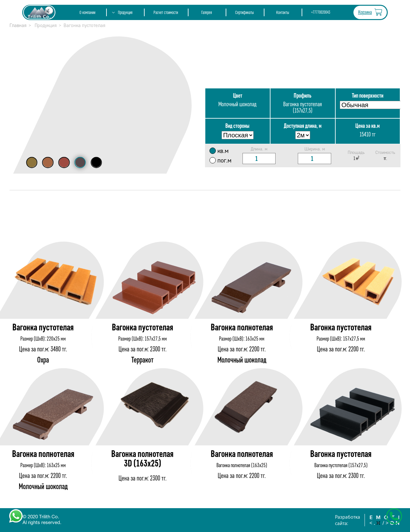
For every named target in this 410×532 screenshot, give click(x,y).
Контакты (283, 12)
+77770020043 (321, 12)
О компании (87, 12)
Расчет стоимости (166, 12)
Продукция (125, 12)
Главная (18, 25)
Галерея (207, 12)
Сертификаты (245, 12)
